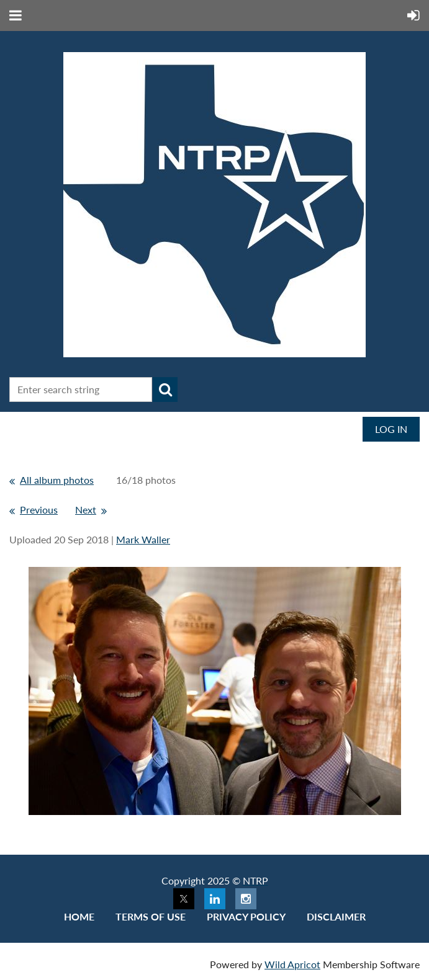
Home (79, 916)
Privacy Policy (246, 916)
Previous (39, 510)
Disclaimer (336, 916)
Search (165, 390)
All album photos (57, 480)
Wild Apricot (292, 964)
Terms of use (151, 916)
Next (86, 510)
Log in (391, 429)
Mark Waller (143, 539)
